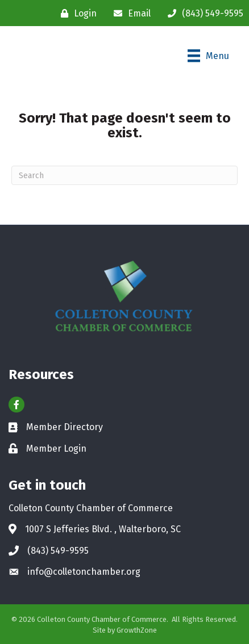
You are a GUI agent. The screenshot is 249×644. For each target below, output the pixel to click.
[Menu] (208, 56)
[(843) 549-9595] (203, 13)
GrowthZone (137, 630)
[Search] (125, 175)
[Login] (76, 13)
